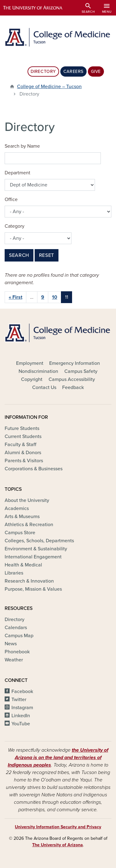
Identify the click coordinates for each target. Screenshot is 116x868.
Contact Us (44, 387)
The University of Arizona (58, 845)
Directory (43, 72)
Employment (30, 363)
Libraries (14, 573)
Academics (17, 508)
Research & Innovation (29, 581)
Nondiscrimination (38, 371)
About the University (27, 500)
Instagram (22, 708)
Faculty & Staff (20, 445)
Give (96, 72)
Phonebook (17, 652)
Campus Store (20, 533)
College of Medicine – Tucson (49, 87)
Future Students (22, 428)
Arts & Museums (22, 517)
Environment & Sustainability (36, 549)
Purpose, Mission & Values (33, 589)
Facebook (22, 691)
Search (19, 255)
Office (11, 199)
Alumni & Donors (23, 453)
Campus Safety (81, 371)
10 (55, 297)
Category (15, 226)
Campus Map (19, 636)
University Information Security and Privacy (58, 827)
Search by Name (22, 146)
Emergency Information (75, 363)
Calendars (16, 628)
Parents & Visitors (24, 461)
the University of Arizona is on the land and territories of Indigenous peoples (58, 758)
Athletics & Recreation (29, 525)
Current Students (23, 436)
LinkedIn (21, 716)
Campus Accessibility (72, 379)
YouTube (21, 724)
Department (17, 173)
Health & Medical (23, 565)
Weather (14, 660)
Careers (73, 72)
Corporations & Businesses (34, 469)
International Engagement (33, 557)
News (11, 644)
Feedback (73, 387)
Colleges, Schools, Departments (39, 541)
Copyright (32, 379)
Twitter (19, 700)
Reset (47, 255)
